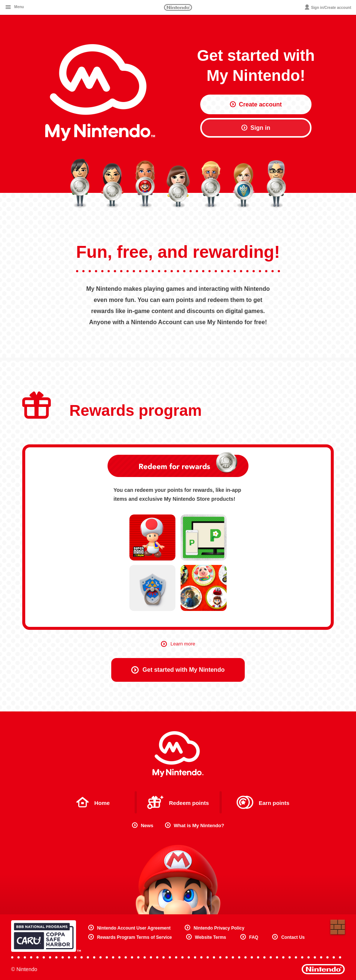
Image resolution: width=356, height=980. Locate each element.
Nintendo (178, 7)
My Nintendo (178, 754)
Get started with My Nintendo (178, 670)
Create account (256, 104)
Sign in (256, 128)
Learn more (178, 644)
